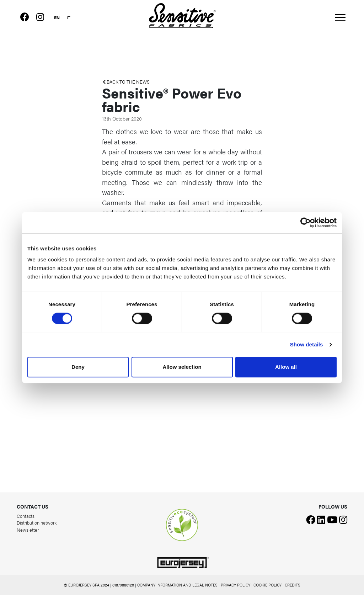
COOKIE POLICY (267, 585)
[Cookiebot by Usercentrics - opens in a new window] (306, 223)
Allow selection (182, 367)
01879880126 (123, 585)
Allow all (286, 367)
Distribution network (37, 523)
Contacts (26, 516)
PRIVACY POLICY (235, 585)
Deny (78, 367)
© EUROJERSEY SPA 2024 (87, 585)
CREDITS (293, 585)
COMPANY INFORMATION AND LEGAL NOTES (177, 585)
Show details (307, 344)
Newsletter (28, 530)
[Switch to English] (57, 17)
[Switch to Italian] (69, 17)
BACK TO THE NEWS (126, 82)
